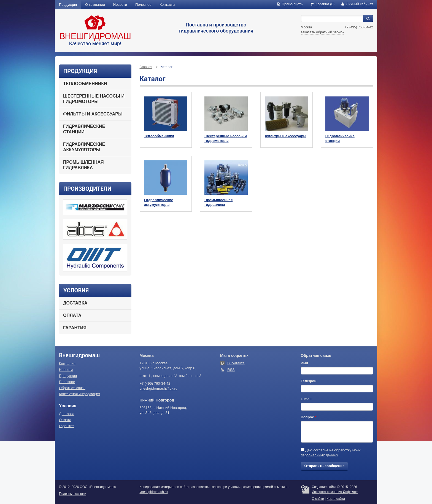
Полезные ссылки (73, 494)
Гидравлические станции (84, 129)
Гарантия (75, 328)
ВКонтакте (236, 363)
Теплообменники (85, 84)
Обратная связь (72, 388)
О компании (95, 5)
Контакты (168, 5)
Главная (146, 67)
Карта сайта (336, 499)
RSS (231, 370)
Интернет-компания (335, 492)
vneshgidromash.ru (154, 492)
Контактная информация (79, 394)
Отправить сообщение (325, 466)
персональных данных (320, 455)
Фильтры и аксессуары (93, 114)
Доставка (75, 303)
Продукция (68, 5)
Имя (305, 363)
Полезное (143, 5)
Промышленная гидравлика (83, 165)
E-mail (306, 399)
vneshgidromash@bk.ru (159, 388)
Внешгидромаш (95, 36)
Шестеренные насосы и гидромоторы (94, 99)
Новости (120, 5)
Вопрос (309, 417)
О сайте (318, 499)
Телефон (309, 381)
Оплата (72, 315)
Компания (67, 364)
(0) (322, 4)
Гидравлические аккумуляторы (84, 147)
